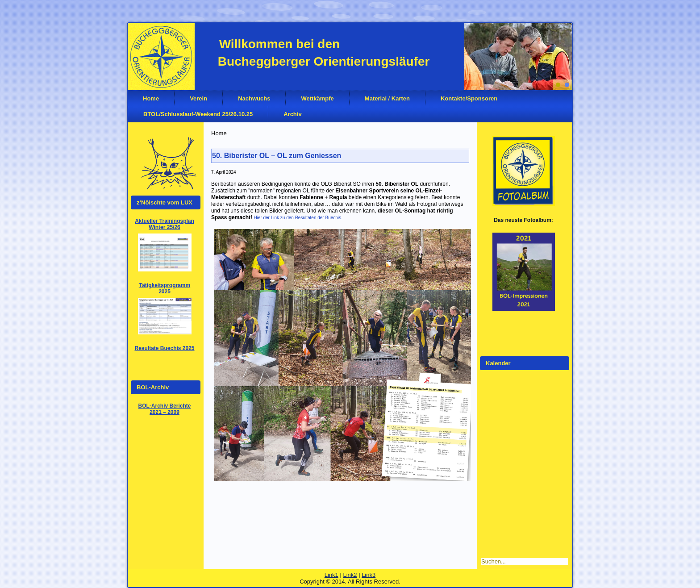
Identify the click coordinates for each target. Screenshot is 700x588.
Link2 (350, 575)
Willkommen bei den (279, 44)
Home (151, 98)
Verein (198, 98)
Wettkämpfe (317, 98)
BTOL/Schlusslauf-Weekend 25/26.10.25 (198, 114)
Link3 (369, 575)
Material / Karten (387, 98)
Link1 (331, 575)
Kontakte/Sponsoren (469, 98)
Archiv (292, 114)
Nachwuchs (254, 98)
